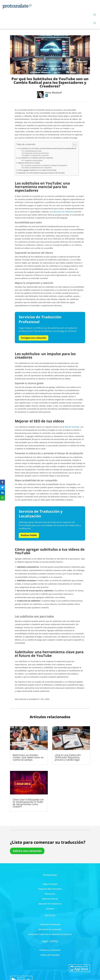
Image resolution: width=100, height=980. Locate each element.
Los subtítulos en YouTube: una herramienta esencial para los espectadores (47, 148)
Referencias (50, 894)
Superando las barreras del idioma (37, 153)
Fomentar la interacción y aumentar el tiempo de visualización (46, 165)
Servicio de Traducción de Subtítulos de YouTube (50, 934)
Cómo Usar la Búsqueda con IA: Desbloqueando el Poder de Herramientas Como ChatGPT (28, 803)
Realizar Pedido (29, 535)
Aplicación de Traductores (50, 904)
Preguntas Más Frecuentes (50, 889)
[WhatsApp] (2, 498)
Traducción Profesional (50, 924)
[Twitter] (2, 487)
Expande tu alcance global (34, 160)
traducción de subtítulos (63, 212)
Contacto (50, 909)
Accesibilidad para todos (33, 151)
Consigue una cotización (34, 338)
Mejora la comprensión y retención (37, 155)
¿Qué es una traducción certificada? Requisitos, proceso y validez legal (68, 757)
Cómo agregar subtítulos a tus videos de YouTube (37, 170)
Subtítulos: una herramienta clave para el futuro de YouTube (41, 173)
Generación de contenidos (50, 929)
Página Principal (50, 884)
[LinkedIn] (2, 493)
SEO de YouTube (72, 427)
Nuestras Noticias (50, 899)
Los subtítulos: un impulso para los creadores (35, 158)
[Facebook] (2, 482)
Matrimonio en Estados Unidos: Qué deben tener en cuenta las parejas (28, 757)
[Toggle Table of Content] (73, 145)
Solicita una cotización (27, 851)
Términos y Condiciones (50, 950)
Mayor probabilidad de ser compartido (38, 168)
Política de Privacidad (50, 955)
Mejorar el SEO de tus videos (29, 163)
